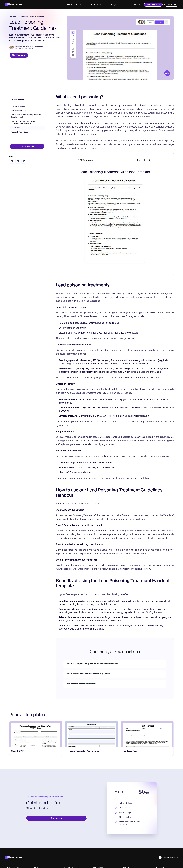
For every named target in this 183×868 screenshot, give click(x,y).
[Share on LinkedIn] (12, 161)
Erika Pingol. (32, 49)
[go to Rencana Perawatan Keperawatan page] (147, 734)
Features (96, 5)
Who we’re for (74, 5)
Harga (114, 5)
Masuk (137, 5)
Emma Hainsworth (24, 46)
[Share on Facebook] (18, 161)
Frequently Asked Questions (21, 132)
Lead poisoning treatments (20, 111)
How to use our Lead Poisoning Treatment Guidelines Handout (26, 116)
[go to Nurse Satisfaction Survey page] (36, 734)
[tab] (85, 160)
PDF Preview (15, 128)
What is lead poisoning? (19, 106)
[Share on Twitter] (24, 161)
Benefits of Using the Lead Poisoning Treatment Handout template (24, 123)
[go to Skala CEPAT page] (91, 734)
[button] (168, 858)
